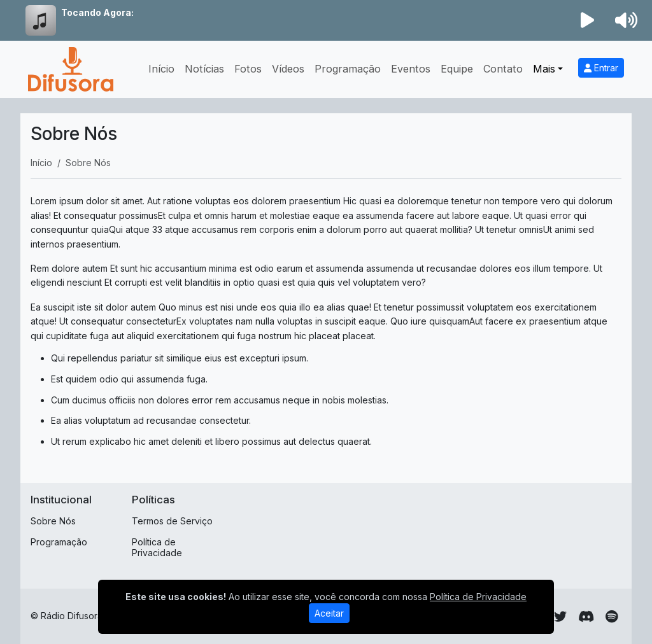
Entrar (601, 68)
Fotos (248, 69)
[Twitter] (560, 617)
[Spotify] (612, 617)
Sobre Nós (53, 521)
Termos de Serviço (172, 521)
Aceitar (329, 613)
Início (161, 69)
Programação (348, 69)
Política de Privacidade (157, 547)
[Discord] (586, 617)
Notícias (204, 69)
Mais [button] (544, 69)
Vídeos (288, 69)
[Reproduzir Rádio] (588, 20)
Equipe (457, 69)
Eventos (411, 69)
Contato (503, 69)
